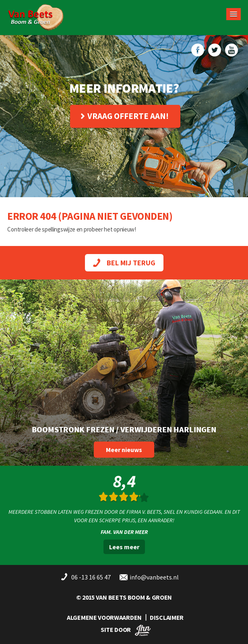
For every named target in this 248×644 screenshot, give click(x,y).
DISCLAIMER (167, 617)
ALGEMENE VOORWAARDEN (104, 617)
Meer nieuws (124, 450)
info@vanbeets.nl (154, 577)
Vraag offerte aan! (125, 116)
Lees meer (124, 547)
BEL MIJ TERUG (124, 263)
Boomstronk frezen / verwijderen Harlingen (124, 429)
